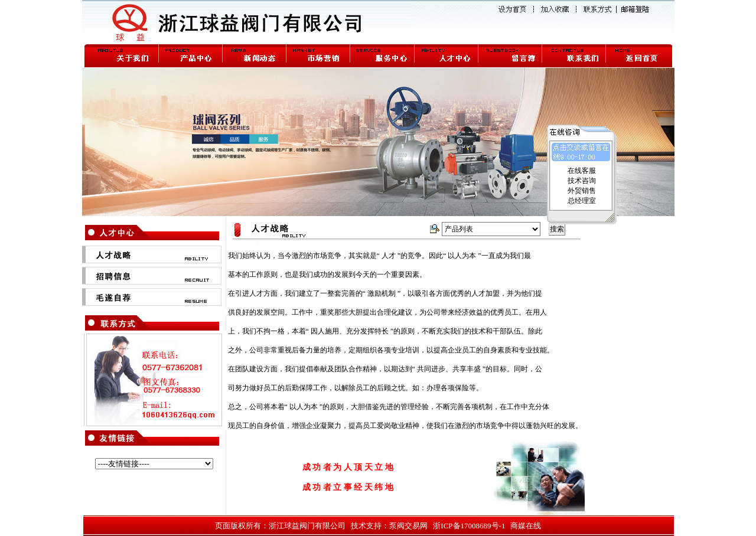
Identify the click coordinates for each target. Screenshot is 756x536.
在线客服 (582, 171)
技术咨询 (582, 181)
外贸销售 (582, 191)
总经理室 (582, 201)
